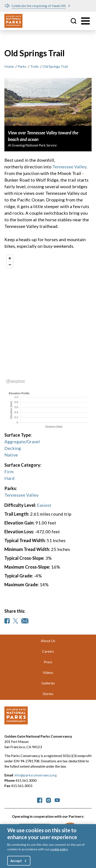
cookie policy (59, 849)
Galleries (48, 683)
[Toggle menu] (85, 21)
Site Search (74, 21)
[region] (48, 319)
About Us (48, 641)
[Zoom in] (10, 258)
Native (11, 455)
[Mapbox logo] (15, 381)
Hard (9, 478)
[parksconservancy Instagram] (48, 800)
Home (9, 66)
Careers (48, 651)
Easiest (44, 505)
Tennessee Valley (69, 167)
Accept (16, 861)
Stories (48, 694)
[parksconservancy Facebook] (40, 800)
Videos (48, 672)
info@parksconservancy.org (36, 775)
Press (48, 662)
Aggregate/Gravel (22, 442)
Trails (34, 66)
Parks (22, 66)
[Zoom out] (10, 265)
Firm (9, 472)
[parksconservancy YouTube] (57, 800)
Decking (13, 448)
